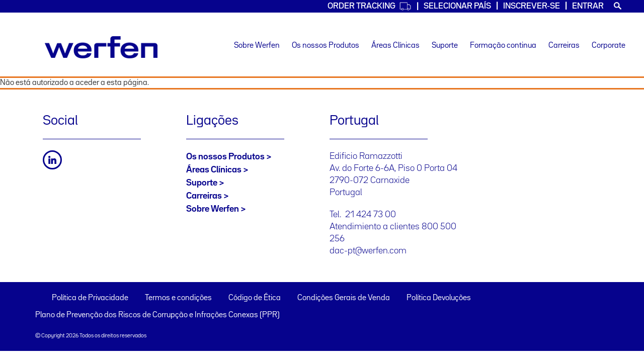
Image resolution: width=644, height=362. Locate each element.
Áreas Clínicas (395, 46)
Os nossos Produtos (326, 46)
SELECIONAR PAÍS (457, 6)
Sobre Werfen (257, 46)
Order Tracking (370, 6)
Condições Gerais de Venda (344, 298)
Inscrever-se (532, 6)
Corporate (609, 46)
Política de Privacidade (90, 298)
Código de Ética (255, 298)
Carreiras (564, 46)
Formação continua (503, 46)
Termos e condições (178, 298)
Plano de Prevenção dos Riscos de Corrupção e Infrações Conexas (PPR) (157, 315)
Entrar (588, 6)
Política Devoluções (439, 298)
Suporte (445, 46)
